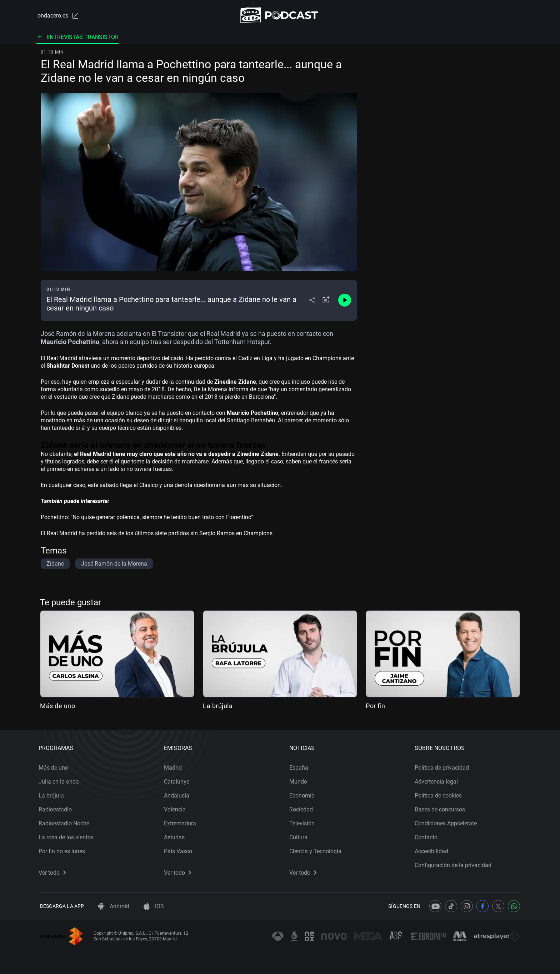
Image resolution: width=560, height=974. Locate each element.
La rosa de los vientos (67, 836)
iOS (154, 906)
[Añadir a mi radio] (326, 301)
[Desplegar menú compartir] (312, 301)
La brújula (218, 706)
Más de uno (57, 706)
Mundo (300, 780)
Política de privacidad (443, 766)
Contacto (427, 836)
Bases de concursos (441, 808)
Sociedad (302, 808)
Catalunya (178, 780)
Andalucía (178, 794)
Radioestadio (57, 808)
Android (114, 906)
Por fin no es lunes (63, 850)
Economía (303, 794)
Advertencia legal (438, 780)
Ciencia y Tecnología (317, 850)
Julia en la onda (60, 780)
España (300, 766)
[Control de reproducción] (345, 301)
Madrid (174, 766)
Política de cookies (440, 794)
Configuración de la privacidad (454, 864)
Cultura (300, 836)
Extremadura (181, 822)
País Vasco (179, 850)
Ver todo (54, 871)
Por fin (376, 706)
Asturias (176, 836)
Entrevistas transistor (77, 37)
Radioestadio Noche (65, 822)
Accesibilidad (433, 850)
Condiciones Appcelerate (447, 822)
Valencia (176, 808)
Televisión (303, 822)
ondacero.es (57, 16)
